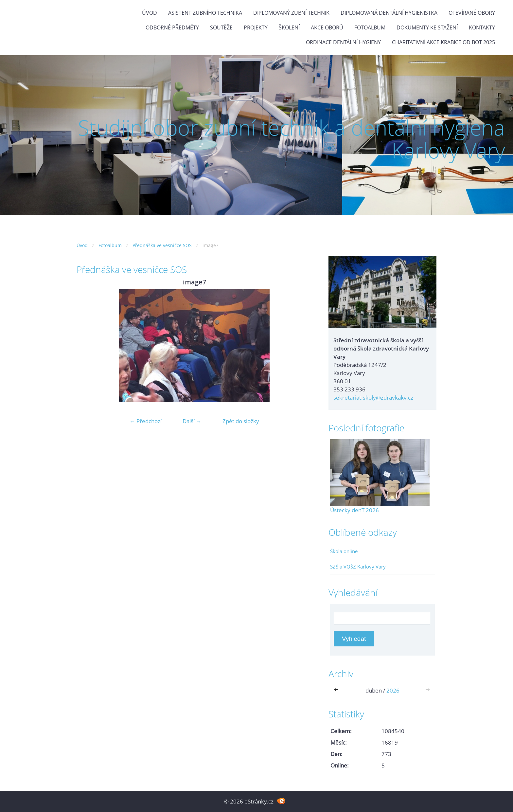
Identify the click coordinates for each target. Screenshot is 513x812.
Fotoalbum (370, 27)
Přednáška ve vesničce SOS (162, 245)
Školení (289, 27)
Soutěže (221, 27)
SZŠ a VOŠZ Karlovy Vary (358, 567)
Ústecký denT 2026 (354, 510)
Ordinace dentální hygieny (343, 42)
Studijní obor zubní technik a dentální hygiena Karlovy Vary (291, 139)
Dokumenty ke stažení (427, 27)
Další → (192, 421)
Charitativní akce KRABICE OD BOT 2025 (443, 42)
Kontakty (482, 27)
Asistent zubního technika (205, 13)
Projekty (256, 27)
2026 (393, 690)
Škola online (344, 551)
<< (337, 690)
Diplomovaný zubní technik (291, 13)
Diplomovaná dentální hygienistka (389, 13)
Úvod (150, 13)
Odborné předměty (172, 27)
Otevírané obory (472, 13)
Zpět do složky (241, 421)
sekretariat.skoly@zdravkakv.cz (373, 397)
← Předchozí (146, 421)
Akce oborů (327, 27)
